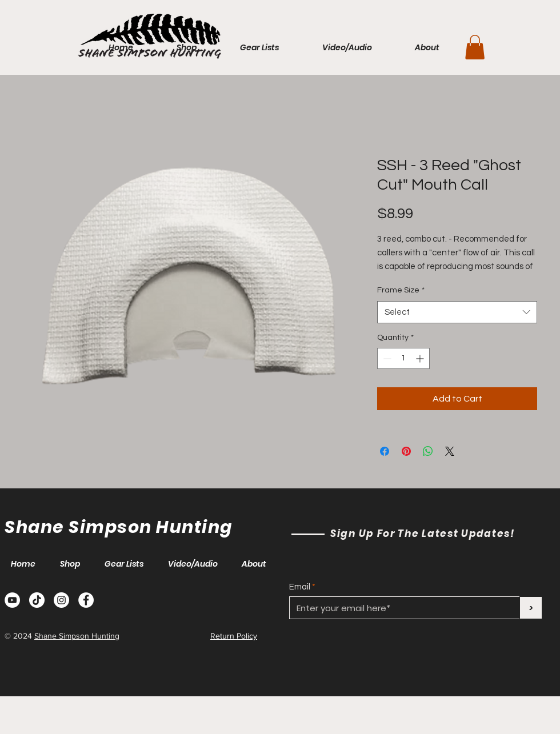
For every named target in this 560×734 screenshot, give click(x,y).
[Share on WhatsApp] (428, 451)
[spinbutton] (403, 358)
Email (300, 587)
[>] (531, 608)
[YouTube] (12, 600)
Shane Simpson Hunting (77, 636)
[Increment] (421, 358)
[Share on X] (450, 451)
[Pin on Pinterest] (406, 451)
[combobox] (457, 312)
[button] (475, 47)
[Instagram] (61, 600)
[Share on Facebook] (385, 451)
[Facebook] (86, 600)
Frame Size (401, 290)
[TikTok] (37, 600)
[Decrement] (386, 358)
